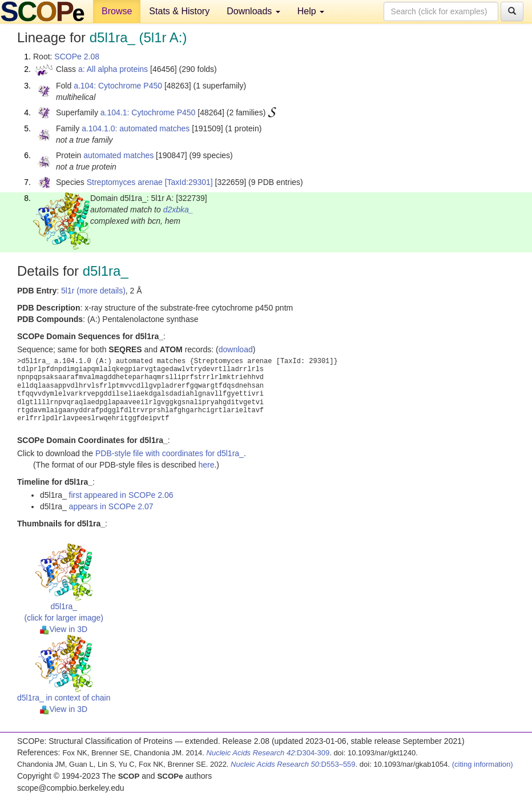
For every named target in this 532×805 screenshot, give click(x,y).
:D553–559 (293, 764)
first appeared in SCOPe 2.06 (121, 495)
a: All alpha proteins (113, 69)
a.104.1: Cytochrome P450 (148, 112)
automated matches (118, 155)
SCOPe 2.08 (77, 57)
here (206, 465)
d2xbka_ (178, 210)
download (236, 349)
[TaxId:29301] (189, 182)
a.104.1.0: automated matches (136, 128)
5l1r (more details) (93, 291)
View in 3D (64, 629)
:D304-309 (268, 753)
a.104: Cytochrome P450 (118, 86)
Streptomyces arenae (125, 182)
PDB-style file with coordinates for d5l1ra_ (170, 453)
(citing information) (483, 764)
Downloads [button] (253, 11)
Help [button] (311, 11)
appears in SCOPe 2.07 (111, 506)
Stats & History (179, 11)
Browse (117, 11)
